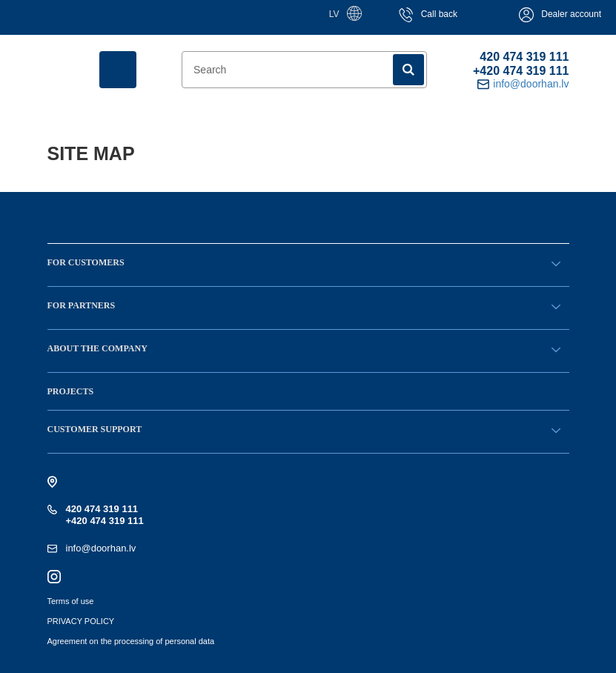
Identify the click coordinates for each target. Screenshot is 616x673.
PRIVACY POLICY (81, 621)
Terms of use (71, 601)
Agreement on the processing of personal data (131, 641)
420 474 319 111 (524, 57)
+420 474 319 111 (521, 71)
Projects (71, 391)
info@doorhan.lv (101, 548)
